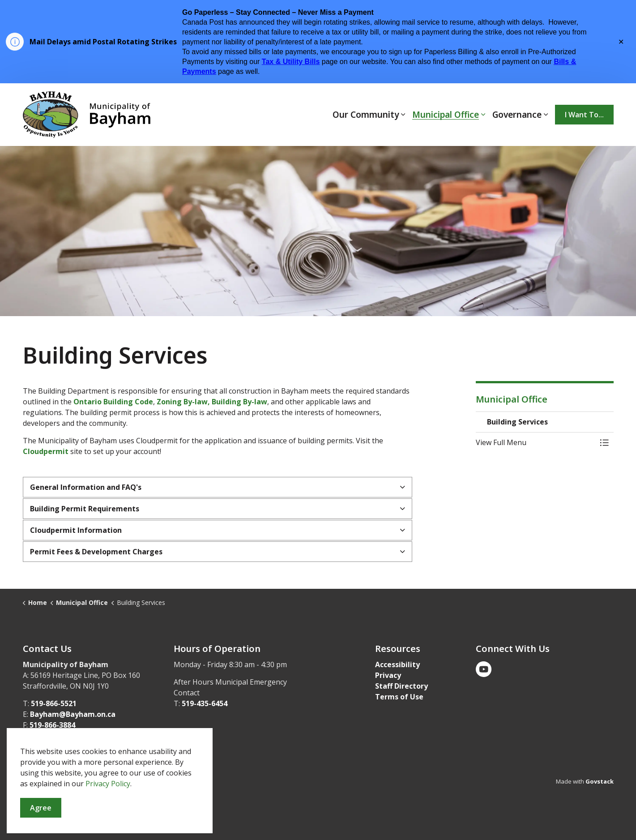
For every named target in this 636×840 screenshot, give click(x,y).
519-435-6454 (205, 703)
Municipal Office (446, 115)
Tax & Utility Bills (291, 62)
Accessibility (397, 664)
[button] (536, 442)
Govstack (600, 781)
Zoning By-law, (183, 402)
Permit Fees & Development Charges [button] (96, 552)
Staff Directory (401, 686)
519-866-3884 (52, 725)
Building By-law (239, 402)
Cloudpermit (47, 451)
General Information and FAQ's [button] (86, 487)
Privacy (388, 675)
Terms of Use (399, 697)
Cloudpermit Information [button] (76, 530)
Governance (517, 115)
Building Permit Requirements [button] (85, 509)
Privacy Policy (108, 831)
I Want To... (584, 115)
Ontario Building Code (113, 402)
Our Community (366, 115)
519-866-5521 (54, 703)
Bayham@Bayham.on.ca (73, 714)
